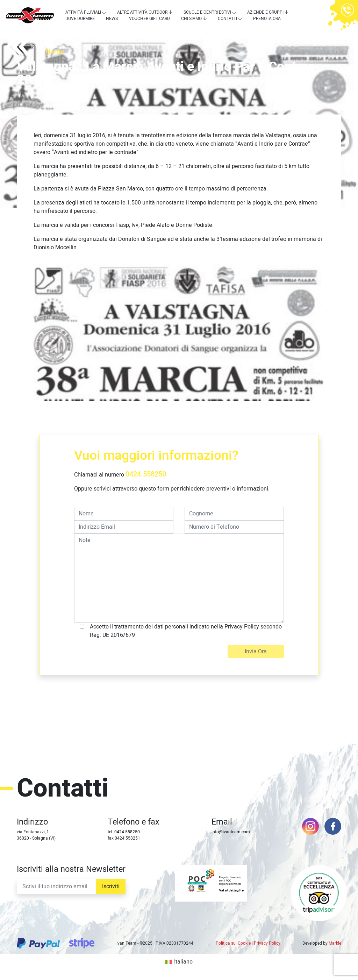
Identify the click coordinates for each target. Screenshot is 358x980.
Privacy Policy (267, 943)
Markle (335, 943)
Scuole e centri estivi (207, 12)
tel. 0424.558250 (124, 832)
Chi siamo (191, 19)
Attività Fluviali (83, 12)
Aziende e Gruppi (265, 12)
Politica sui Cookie (233, 943)
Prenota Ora (267, 19)
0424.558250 (146, 474)
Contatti (227, 19)
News (112, 19)
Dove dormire (80, 19)
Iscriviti (111, 887)
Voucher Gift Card (149, 19)
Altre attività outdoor (142, 12)
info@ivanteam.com (231, 832)
